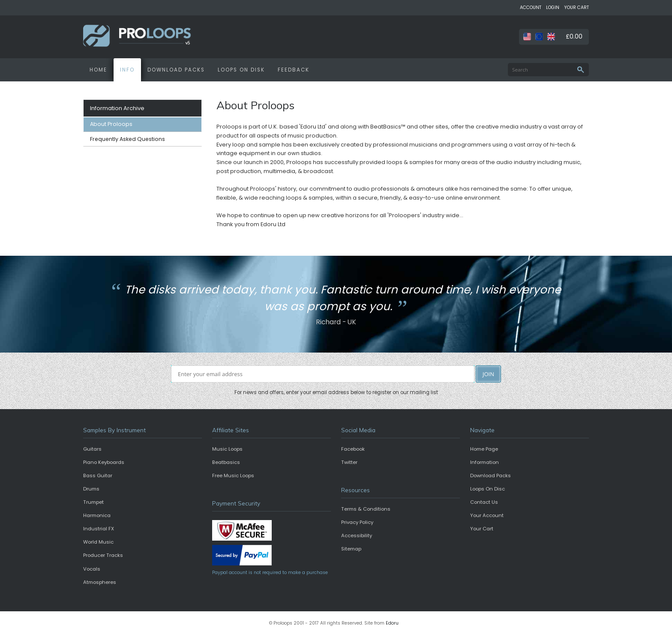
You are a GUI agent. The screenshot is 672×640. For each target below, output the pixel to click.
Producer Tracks (103, 555)
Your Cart (482, 529)
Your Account (487, 515)
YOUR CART (576, 7)
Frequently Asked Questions (127, 139)
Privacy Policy (357, 522)
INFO (127, 70)
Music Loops (227, 449)
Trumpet (93, 502)
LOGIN (553, 7)
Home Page (484, 449)
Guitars (92, 449)
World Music (98, 542)
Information (484, 462)
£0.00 (574, 36)
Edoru (392, 623)
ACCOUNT (531, 7)
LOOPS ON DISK (241, 70)
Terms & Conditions (366, 509)
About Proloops (111, 124)
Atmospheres (100, 582)
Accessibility (357, 535)
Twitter (349, 462)
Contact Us (484, 502)
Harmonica (97, 515)
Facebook (353, 449)
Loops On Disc (487, 489)
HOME (98, 70)
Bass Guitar (98, 476)
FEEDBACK (294, 70)
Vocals (92, 569)
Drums (91, 489)
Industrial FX (99, 529)
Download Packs (490, 476)
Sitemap (351, 549)
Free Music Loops (233, 476)
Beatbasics (226, 462)
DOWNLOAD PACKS (176, 70)
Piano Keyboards (104, 462)
